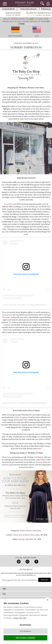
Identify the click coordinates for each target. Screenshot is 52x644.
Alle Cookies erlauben (25, 638)
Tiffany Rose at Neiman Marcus (24, 535)
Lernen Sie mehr (20, 618)
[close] (47, 600)
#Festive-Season (26, 531)
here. (40, 449)
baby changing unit (23, 417)
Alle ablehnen (25, 631)
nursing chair (7, 315)
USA (37, 36)
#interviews (37, 531)
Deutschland (15, 36)
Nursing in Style (24, 539)
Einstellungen (25, 625)
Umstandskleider (8, 9)
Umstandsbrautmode (28, 9)
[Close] (30, 24)
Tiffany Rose (6, 457)
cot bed (8, 204)
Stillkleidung (46, 9)
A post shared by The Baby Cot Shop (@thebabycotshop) (27, 305)
